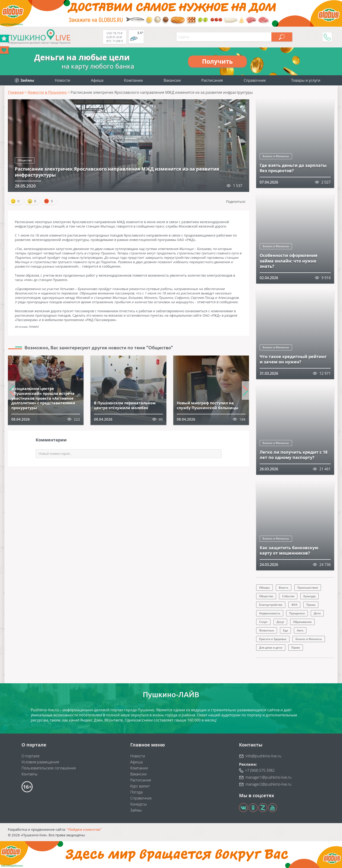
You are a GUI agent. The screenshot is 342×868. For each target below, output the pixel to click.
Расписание (141, 780)
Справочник (255, 80)
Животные (267, 630)
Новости (62, 80)
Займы (136, 810)
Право (296, 648)
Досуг (280, 622)
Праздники (297, 613)
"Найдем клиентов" (84, 829)
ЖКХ (294, 605)
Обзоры (264, 588)
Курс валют (140, 786)
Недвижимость (270, 613)
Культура (309, 596)
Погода (136, 792)
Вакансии (172, 80)
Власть (284, 588)
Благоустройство (271, 605)
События (288, 596)
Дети (317, 613)
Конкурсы (139, 804)
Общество (25, 160)
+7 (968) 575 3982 (260, 770)
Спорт (263, 622)
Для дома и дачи (271, 648)
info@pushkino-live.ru (263, 756)
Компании (133, 80)
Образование (302, 622)
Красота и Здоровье (273, 639)
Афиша (97, 80)
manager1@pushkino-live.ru (268, 777)
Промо (311, 605)
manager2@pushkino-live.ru (268, 784)
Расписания (212, 80)
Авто (300, 630)
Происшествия (308, 588)
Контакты (30, 774)
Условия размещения (40, 762)
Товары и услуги (306, 80)
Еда (285, 630)
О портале (31, 756)
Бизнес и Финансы (276, 156)
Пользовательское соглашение (49, 768)
